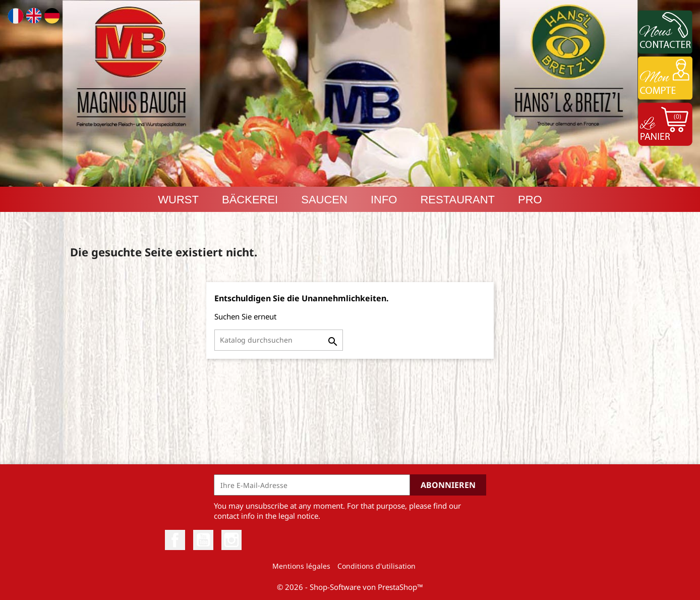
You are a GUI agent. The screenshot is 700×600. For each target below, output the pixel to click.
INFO (384, 200)
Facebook (175, 540)
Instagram (231, 540)
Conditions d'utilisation (376, 566)
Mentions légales (301, 566)
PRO (530, 200)
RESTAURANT (457, 200)
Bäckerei (250, 200)
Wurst (178, 200)
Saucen (324, 200)
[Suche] (279, 340)
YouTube (203, 540)
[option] (350, 93)
